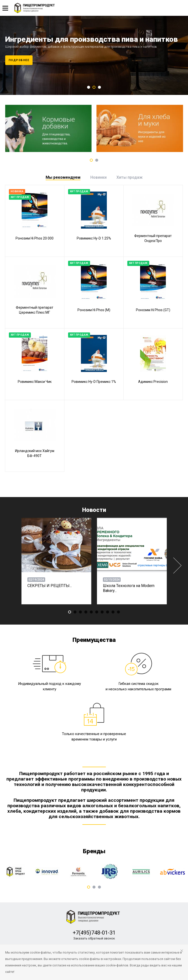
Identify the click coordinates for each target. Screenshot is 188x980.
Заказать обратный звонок (94, 938)
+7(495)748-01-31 (94, 933)
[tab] (63, 177)
